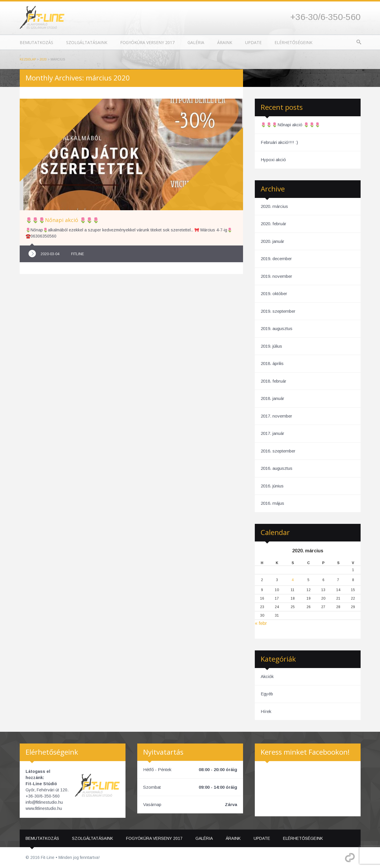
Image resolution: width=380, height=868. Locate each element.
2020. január (272, 241)
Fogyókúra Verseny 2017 (147, 42)
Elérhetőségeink (293, 42)
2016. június (272, 486)
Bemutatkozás (36, 42)
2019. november (276, 276)
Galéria (196, 42)
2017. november (276, 416)
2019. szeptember (278, 311)
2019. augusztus (277, 328)
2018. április (272, 363)
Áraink (225, 42)
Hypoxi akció (273, 160)
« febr (261, 623)
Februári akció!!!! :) (279, 142)
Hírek (266, 711)
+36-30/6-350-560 (325, 17)
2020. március (274, 206)
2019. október (274, 293)
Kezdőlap (28, 59)
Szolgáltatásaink (87, 42)
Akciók (267, 676)
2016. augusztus (277, 468)
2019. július (271, 346)
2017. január (272, 433)
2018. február (273, 381)
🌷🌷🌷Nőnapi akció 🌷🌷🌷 (291, 125)
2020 (43, 59)
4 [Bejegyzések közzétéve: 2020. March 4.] (293, 580)
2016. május (272, 503)
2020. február (273, 224)
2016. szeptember (278, 451)
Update (253, 42)
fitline (78, 254)
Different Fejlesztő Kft (350, 858)
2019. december (276, 259)
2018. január (272, 398)
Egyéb (267, 694)
